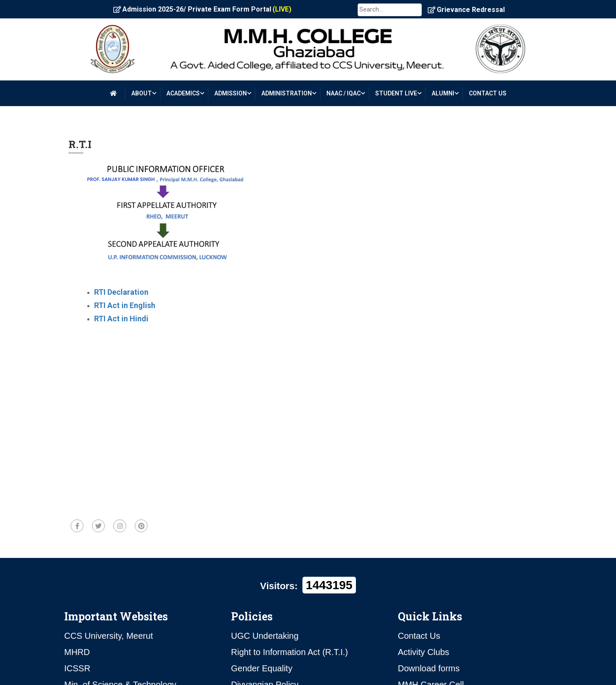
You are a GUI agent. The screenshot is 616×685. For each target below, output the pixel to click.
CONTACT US (488, 93)
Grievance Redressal (466, 10)
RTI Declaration (121, 292)
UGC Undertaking (265, 636)
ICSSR (77, 668)
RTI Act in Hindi (121, 319)
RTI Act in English (125, 305)
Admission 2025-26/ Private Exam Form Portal (202, 9)
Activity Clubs (423, 652)
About (142, 93)
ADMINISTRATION (287, 93)
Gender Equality (262, 668)
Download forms (429, 668)
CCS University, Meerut (108, 636)
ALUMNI (443, 93)
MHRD (77, 652)
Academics (183, 93)
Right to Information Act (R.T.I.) (289, 652)
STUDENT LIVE (396, 93)
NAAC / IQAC (344, 93)
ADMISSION (231, 93)
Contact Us (419, 636)
